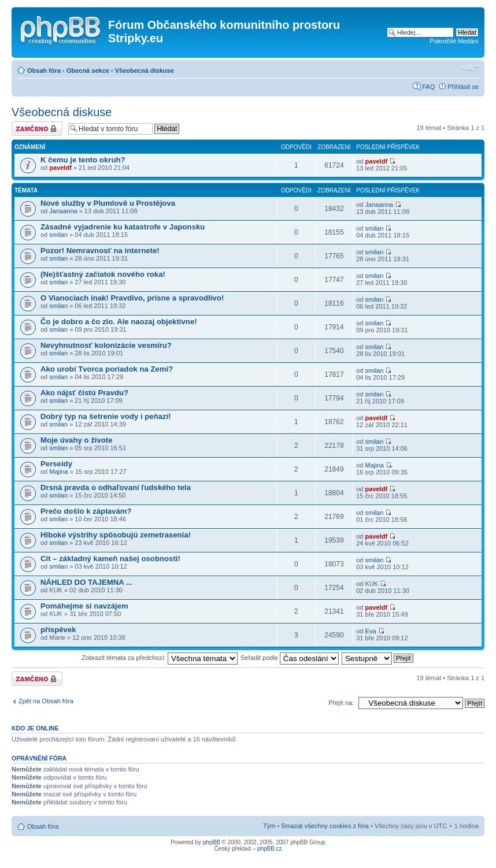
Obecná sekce (88, 71)
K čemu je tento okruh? (83, 160)
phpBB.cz (270, 849)
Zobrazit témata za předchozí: (160, 658)
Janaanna (63, 211)
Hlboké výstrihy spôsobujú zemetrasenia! (116, 535)
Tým (269, 826)
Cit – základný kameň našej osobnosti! (110, 559)
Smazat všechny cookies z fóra (325, 826)
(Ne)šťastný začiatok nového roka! (103, 274)
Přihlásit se (463, 87)
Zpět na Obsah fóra (46, 701)
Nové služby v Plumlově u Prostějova (108, 203)
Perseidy (56, 464)
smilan (58, 235)
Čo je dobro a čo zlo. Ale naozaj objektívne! (119, 322)
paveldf (60, 168)
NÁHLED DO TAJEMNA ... (86, 582)
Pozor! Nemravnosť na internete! (100, 251)
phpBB (212, 842)
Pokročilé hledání (454, 41)
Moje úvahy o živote (77, 440)
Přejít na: (341, 703)
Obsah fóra (44, 71)
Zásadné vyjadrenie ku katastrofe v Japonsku (123, 227)
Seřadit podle (290, 658)
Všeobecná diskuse (145, 71)
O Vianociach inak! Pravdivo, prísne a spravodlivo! (132, 298)
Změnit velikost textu (470, 68)
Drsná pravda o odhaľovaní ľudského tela (116, 487)
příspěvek (58, 630)
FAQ (428, 87)
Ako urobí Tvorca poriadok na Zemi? (107, 369)
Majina (58, 472)
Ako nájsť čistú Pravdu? (84, 393)
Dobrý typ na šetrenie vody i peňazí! (106, 416)
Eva (371, 631)
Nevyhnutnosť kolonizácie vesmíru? (106, 345)
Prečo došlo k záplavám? (86, 511)
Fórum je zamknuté (37, 129)
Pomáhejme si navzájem (84, 606)
